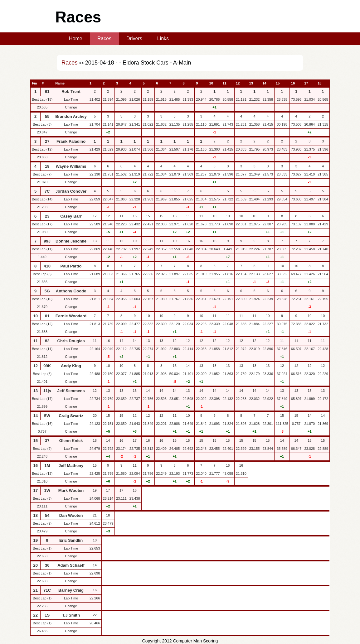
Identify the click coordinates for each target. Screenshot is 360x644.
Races (104, 38)
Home (76, 38)
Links (163, 38)
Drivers (134, 38)
